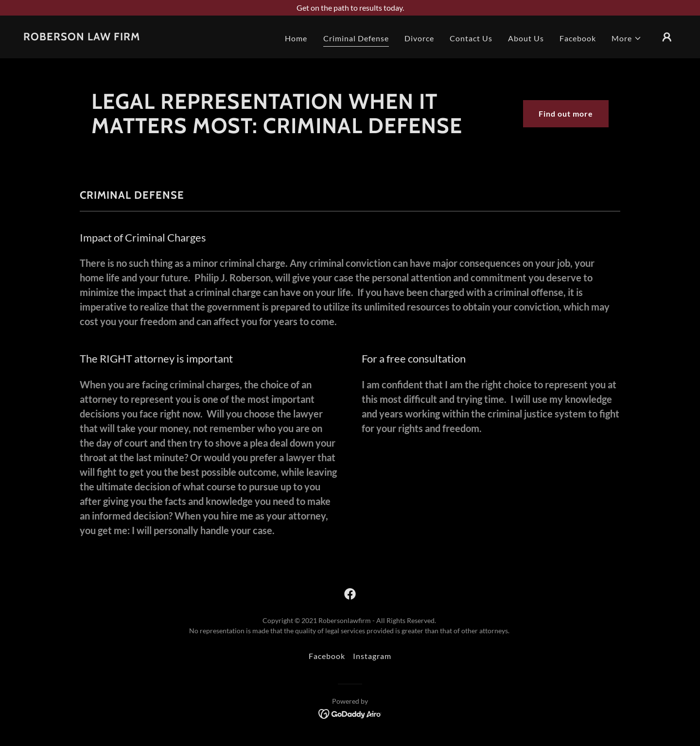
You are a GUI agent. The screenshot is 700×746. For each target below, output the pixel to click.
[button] (627, 38)
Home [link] (296, 38)
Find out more (566, 113)
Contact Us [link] (471, 38)
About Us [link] (526, 38)
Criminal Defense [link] (356, 38)
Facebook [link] (578, 38)
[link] (82, 37)
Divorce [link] (419, 38)
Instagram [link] (372, 656)
